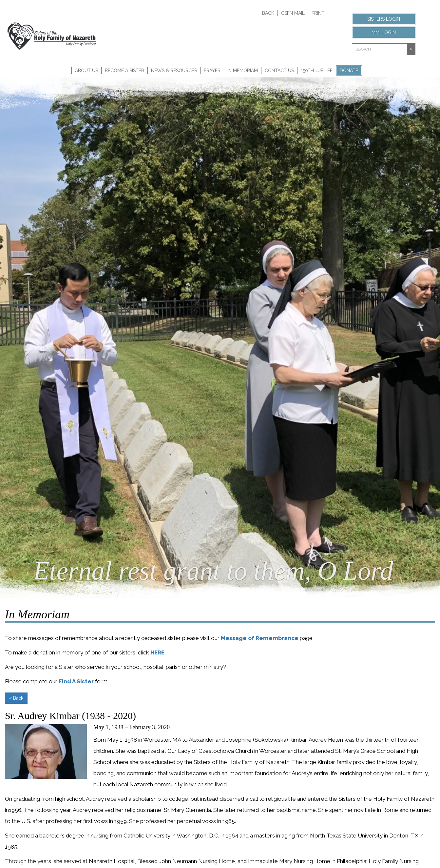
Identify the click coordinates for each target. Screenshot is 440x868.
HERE (157, 652)
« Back (16, 698)
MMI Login (384, 32)
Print (318, 13)
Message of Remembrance (260, 638)
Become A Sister (124, 71)
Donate (349, 71)
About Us (86, 71)
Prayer (212, 71)
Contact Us (279, 71)
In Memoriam (243, 71)
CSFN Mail (293, 13)
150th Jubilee (317, 71)
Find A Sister (76, 681)
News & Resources (174, 71)
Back (268, 13)
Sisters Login (384, 19)
